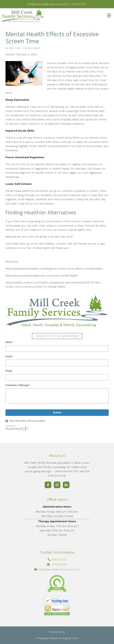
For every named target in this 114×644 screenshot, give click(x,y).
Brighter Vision (71, 638)
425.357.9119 (59, 564)
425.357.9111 (59, 560)
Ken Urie (15, 48)
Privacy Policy (57, 632)
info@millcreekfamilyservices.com (59, 569)
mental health (32, 48)
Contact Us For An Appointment (57, 336)
